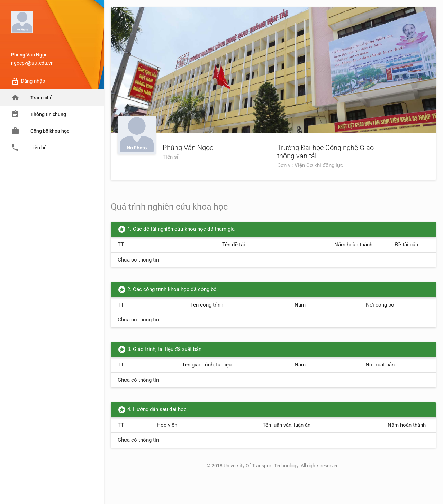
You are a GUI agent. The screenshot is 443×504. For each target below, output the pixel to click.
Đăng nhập (28, 81)
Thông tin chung (39, 114)
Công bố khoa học (40, 131)
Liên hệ (29, 148)
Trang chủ (32, 98)
